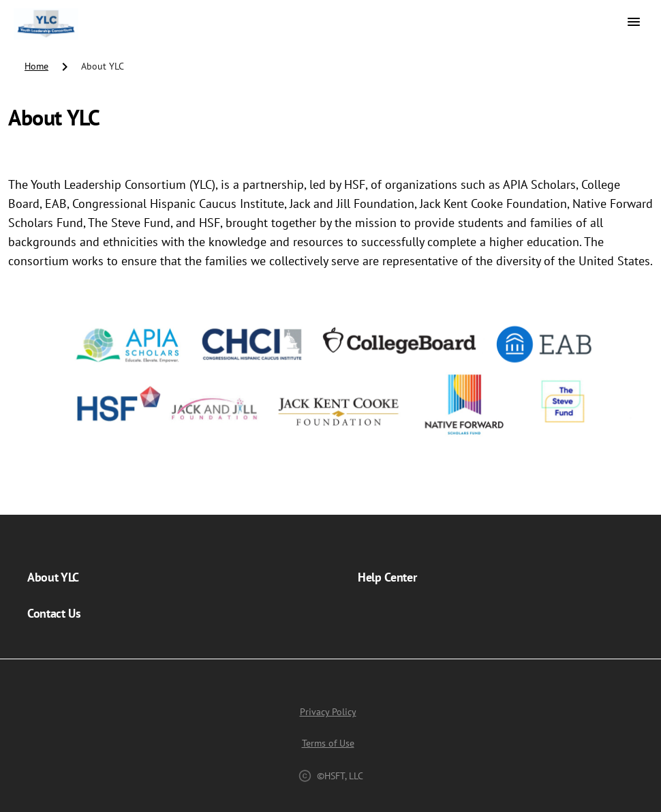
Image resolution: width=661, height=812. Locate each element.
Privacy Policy (328, 712)
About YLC (53, 577)
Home (36, 66)
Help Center (387, 577)
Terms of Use (328, 743)
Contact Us (54, 613)
